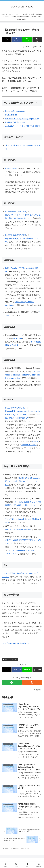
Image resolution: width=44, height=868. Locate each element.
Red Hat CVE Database (15, 122)
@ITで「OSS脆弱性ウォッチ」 (18, 530)
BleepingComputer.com (15, 111)
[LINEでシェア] (27, 40)
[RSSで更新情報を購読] (32, 682)
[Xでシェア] (7, 40)
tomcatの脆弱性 (12, 169)
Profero (35, 441)
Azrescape (17, 338)
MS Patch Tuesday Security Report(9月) (22, 119)
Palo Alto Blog (11, 115)
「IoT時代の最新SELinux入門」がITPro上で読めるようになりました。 (23, 481)
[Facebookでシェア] (17, 40)
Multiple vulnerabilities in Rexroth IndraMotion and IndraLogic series (23, 375)
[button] (37, 40)
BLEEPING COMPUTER (16, 212)
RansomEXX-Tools (29, 445)
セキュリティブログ (10, 659)
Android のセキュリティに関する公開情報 (23, 126)
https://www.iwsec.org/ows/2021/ (15, 643)
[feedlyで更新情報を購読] (12, 682)
